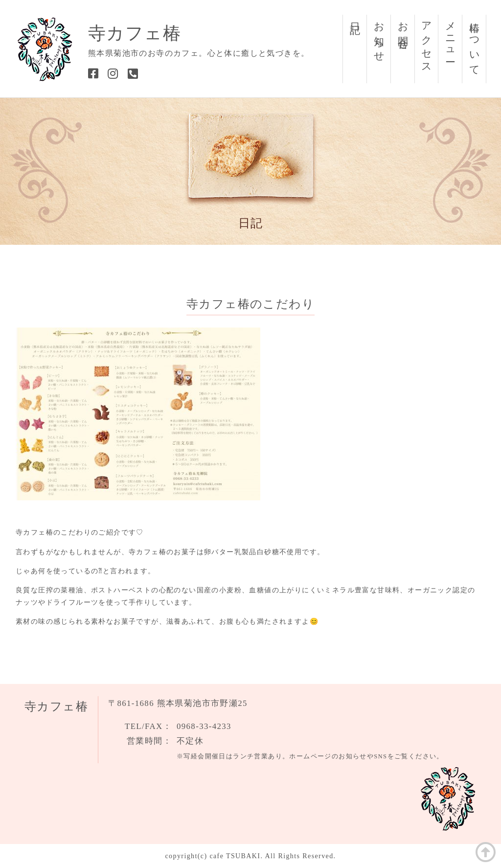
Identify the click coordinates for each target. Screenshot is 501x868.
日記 (355, 17)
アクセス (427, 42)
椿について (475, 43)
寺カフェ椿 (135, 33)
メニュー (451, 36)
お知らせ (379, 36)
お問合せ (403, 31)
